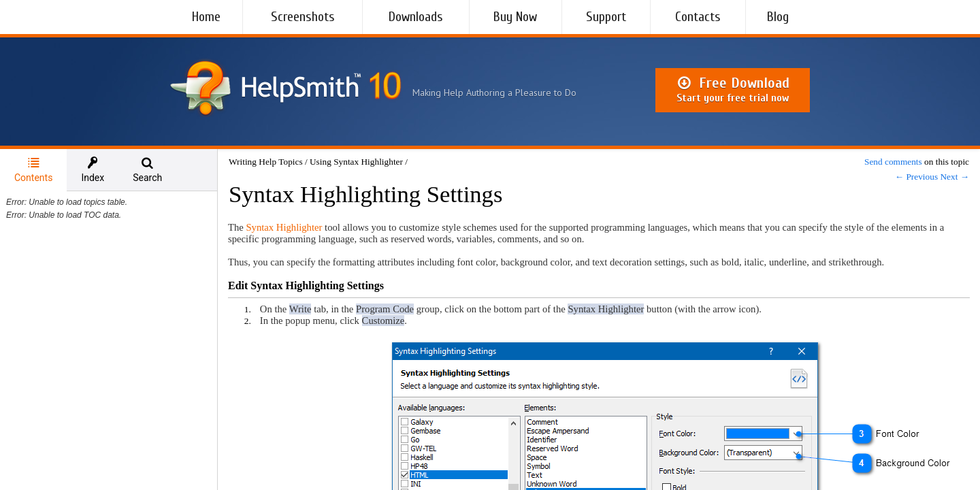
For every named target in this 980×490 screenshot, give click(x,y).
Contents (33, 170)
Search (147, 170)
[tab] (33, 170)
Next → (954, 177)
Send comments (893, 162)
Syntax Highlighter (284, 227)
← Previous (916, 177)
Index (93, 170)
